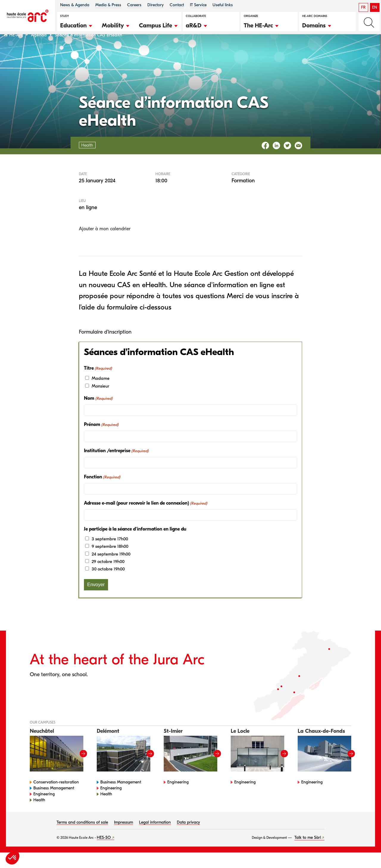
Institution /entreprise (116, 466)
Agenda (39, 50)
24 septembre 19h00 (111, 569)
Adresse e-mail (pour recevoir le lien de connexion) (146, 519)
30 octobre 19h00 (108, 584)
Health (39, 815)
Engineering (44, 809)
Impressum (124, 838)
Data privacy (188, 838)
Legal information (155, 838)
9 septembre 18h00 (110, 562)
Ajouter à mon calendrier (105, 244)
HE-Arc (16, 50)
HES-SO (104, 853)
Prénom (101, 440)
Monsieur (100, 401)
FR (363, 7)
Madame (101, 394)
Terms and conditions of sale (82, 838)
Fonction (102, 492)
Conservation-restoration (56, 798)
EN (375, 7)
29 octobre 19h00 (108, 577)
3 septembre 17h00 (110, 554)
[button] (76, 25)
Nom (98, 414)
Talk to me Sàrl (308, 853)
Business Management (54, 804)
